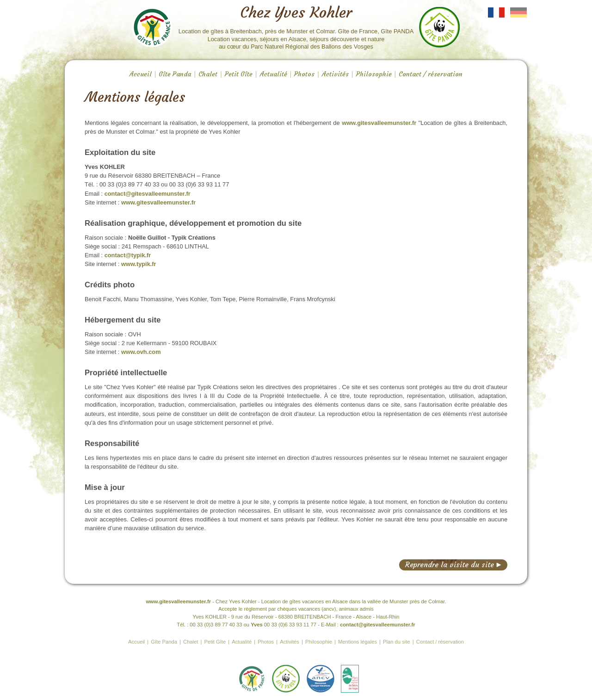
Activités (335, 74)
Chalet (208, 74)
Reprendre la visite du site (453, 565)
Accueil (141, 74)
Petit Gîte (239, 74)
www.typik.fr (139, 264)
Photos (304, 74)
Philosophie (374, 74)
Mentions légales (358, 642)
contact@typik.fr (128, 255)
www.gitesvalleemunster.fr (379, 123)
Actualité (274, 74)
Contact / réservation (431, 74)
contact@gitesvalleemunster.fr (148, 194)
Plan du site (396, 642)
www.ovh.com (141, 352)
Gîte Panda (175, 74)
